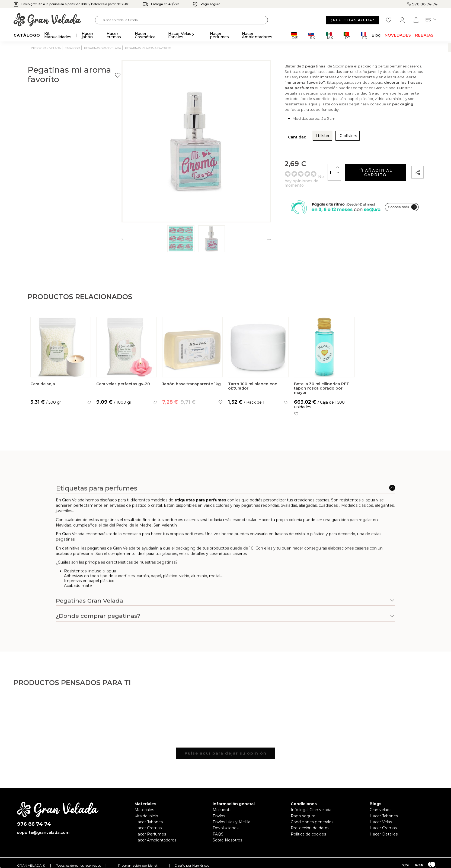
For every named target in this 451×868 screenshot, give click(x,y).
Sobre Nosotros (227, 840)
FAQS (218, 834)
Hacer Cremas (148, 828)
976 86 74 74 (422, 4)
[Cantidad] (305, 179)
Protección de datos (310, 828)
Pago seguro (303, 816)
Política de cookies (308, 834)
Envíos (219, 816)
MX (330, 36)
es (431, 20)
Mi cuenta (222, 810)
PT (347, 36)
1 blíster (277, 145)
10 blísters (302, 145)
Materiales (144, 810)
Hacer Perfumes (150, 834)
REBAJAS (424, 35)
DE (295, 36)
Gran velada (381, 810)
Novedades (398, 35)
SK (312, 36)
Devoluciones (225, 828)
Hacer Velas (381, 822)
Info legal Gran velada (311, 810)
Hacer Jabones (149, 822)
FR (364, 36)
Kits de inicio (146, 816)
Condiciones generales (312, 822)
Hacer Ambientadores (155, 840)
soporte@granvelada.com (43, 833)
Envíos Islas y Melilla (231, 822)
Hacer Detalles (384, 834)
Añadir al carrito (360, 180)
